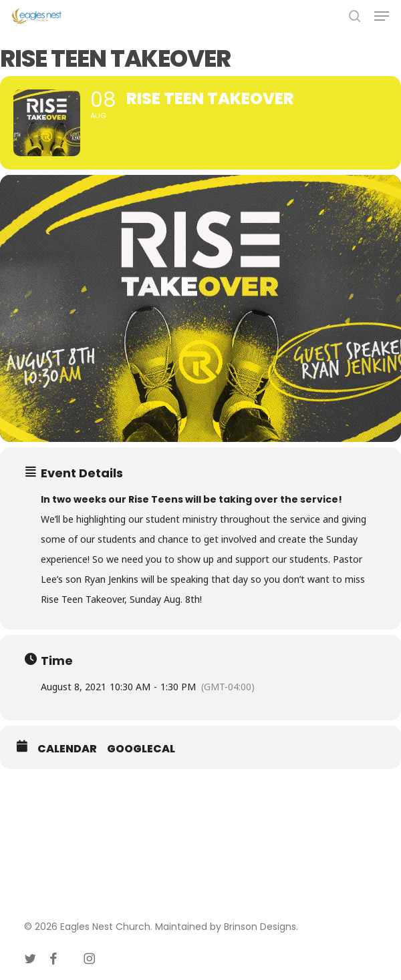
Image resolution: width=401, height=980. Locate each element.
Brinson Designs (260, 927)
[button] (382, 16)
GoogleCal (141, 749)
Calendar (67, 749)
